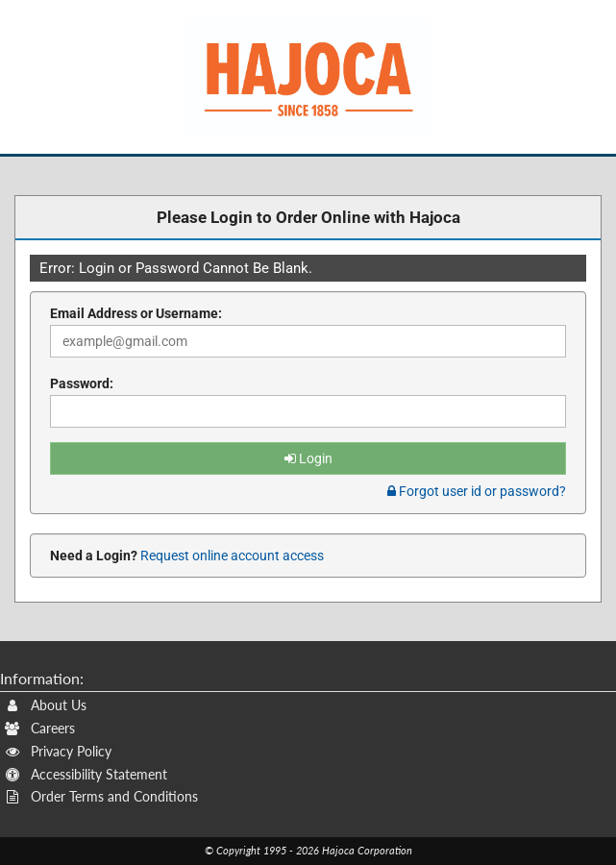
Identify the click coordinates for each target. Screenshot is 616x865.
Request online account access (231, 556)
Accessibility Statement (86, 774)
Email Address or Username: (136, 313)
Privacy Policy (58, 751)
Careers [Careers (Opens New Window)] (40, 728)
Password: (82, 383)
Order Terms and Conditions (101, 796)
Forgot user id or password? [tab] (477, 491)
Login (308, 458)
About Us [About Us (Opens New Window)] (46, 705)
